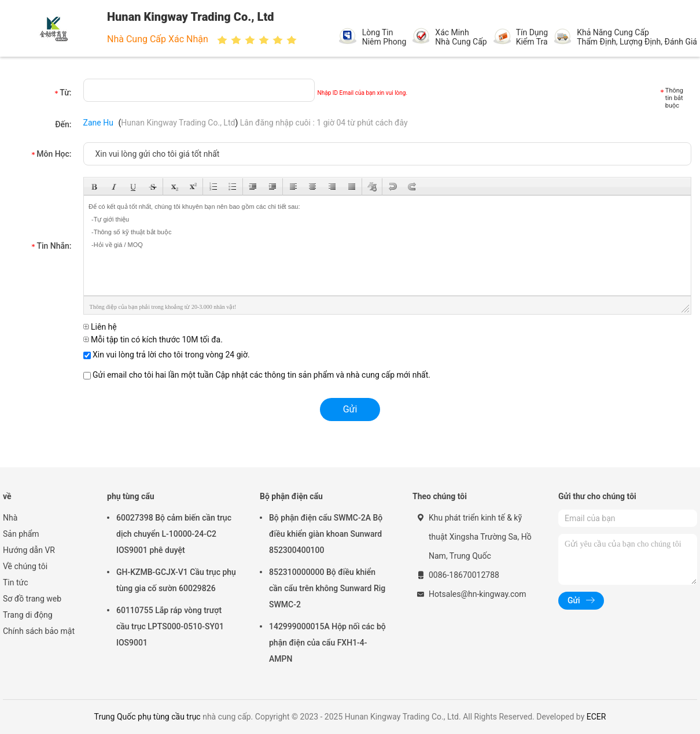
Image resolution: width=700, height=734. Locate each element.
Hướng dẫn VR (29, 550)
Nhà (10, 518)
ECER (596, 717)
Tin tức (16, 582)
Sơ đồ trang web (32, 599)
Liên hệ (100, 327)
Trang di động (28, 615)
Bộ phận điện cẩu (291, 496)
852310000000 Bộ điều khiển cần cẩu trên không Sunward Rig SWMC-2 (327, 588)
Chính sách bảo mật (39, 631)
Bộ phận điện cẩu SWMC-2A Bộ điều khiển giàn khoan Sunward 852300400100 (326, 534)
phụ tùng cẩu (131, 496)
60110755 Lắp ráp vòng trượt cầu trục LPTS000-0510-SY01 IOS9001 (170, 626)
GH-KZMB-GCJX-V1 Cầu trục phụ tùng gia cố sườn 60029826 (176, 580)
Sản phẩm (21, 534)
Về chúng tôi (25, 566)
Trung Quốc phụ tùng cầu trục (148, 717)
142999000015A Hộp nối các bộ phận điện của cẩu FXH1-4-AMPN (327, 643)
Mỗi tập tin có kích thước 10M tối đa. (153, 340)
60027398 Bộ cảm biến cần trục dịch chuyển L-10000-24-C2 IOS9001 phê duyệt (174, 534)
